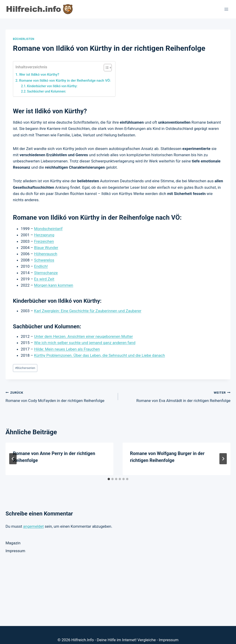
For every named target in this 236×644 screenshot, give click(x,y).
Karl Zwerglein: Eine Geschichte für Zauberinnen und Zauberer (88, 311)
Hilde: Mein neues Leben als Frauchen (67, 349)
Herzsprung (44, 235)
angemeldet (33, 526)
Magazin (13, 543)
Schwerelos (44, 260)
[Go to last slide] (13, 459)
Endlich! (41, 266)
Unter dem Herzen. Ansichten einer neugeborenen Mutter (84, 336)
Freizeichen (44, 241)
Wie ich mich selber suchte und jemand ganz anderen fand (85, 343)
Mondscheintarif (48, 229)
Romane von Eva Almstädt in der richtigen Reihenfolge (176, 396)
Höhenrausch (46, 254)
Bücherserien (25, 368)
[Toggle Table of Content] (105, 68)
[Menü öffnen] (226, 9)
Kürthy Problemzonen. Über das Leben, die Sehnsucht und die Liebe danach (100, 355)
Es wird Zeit (44, 279)
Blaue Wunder (46, 248)
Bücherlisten (24, 39)
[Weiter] (223, 459)
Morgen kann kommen (54, 285)
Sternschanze (46, 273)
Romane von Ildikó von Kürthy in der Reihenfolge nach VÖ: (65, 81)
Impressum (15, 551)
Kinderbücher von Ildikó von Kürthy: (52, 86)
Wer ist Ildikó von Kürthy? (39, 75)
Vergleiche (147, 630)
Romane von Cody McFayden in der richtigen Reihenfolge (60, 396)
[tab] (109, 479)
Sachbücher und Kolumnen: (46, 91)
